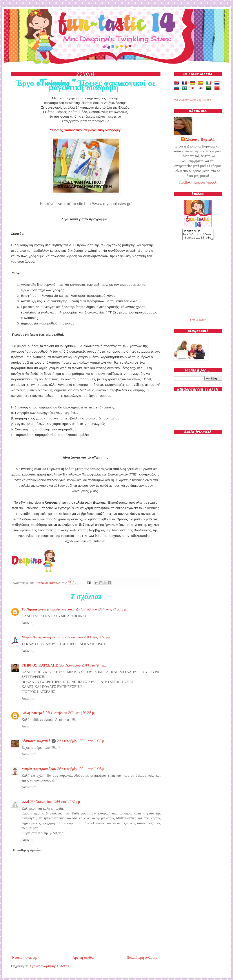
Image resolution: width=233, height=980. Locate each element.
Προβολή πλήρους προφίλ (198, 183)
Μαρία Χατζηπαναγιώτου (41, 638)
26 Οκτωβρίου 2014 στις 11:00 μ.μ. (82, 741)
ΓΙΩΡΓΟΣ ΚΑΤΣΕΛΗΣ (40, 666)
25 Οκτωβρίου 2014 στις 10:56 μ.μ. (101, 610)
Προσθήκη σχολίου (27, 851)
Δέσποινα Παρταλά (49, 583)
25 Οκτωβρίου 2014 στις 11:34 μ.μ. (86, 638)
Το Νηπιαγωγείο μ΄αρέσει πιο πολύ (48, 610)
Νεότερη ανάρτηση (26, 958)
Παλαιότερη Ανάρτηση (143, 958)
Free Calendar (198, 322)
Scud (25, 802)
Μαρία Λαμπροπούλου (39, 769)
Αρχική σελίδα (83, 958)
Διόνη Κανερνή (33, 713)
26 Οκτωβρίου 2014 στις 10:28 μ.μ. (71, 713)
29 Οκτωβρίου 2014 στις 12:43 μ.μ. (55, 802)
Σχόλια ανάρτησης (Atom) (49, 966)
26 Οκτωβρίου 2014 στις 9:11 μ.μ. (83, 666)
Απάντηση (29, 623)
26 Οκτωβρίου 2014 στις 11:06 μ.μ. (82, 769)
